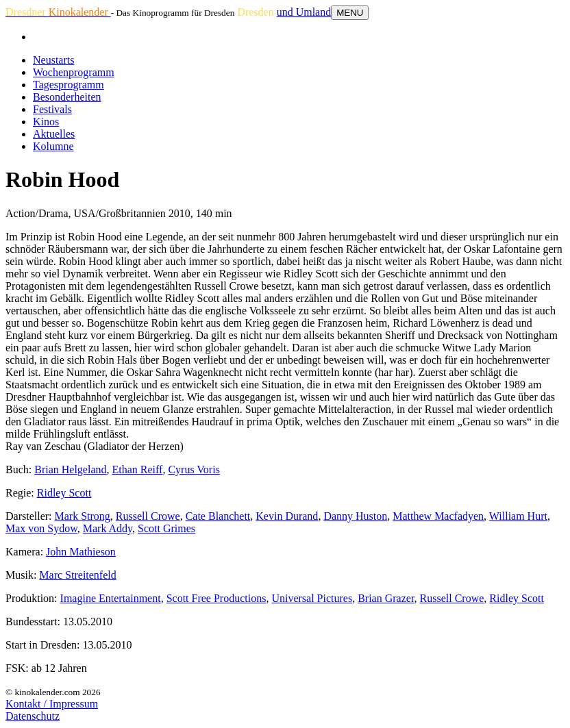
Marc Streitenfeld (77, 575)
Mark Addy (108, 528)
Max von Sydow (41, 528)
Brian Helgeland (70, 469)
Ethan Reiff (138, 469)
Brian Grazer (386, 598)
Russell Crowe (148, 516)
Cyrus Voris (194, 469)
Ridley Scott (64, 493)
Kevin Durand (287, 516)
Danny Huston (355, 516)
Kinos (46, 122)
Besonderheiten (67, 97)
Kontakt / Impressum (52, 704)
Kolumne (53, 146)
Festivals (52, 109)
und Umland (304, 12)
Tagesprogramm (69, 85)
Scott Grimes (166, 528)
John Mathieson (81, 552)
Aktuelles (54, 134)
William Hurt (518, 516)
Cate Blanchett (218, 516)
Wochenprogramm (74, 72)
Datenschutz (33, 716)
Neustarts (53, 60)
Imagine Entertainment (111, 598)
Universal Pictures (312, 598)
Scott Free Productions (216, 598)
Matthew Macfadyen (438, 516)
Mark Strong (83, 516)
